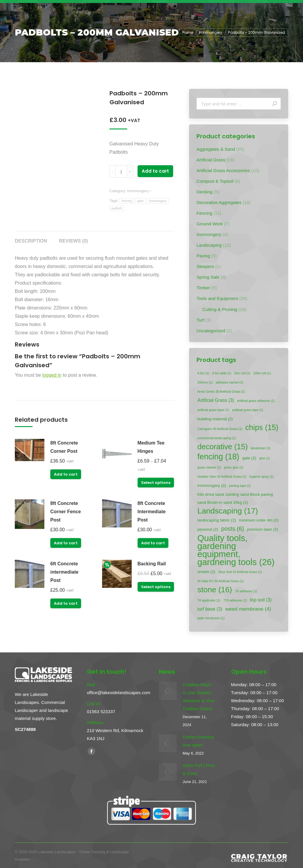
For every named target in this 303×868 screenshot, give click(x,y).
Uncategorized (211, 331)
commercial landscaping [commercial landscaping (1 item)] (217, 438)
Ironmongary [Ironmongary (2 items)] (212, 486)
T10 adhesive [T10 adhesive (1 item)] (235, 600)
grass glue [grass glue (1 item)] (234, 467)
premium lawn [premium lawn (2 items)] (263, 529)
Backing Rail (152, 564)
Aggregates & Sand (216, 149)
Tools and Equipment (217, 298)
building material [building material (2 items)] (215, 419)
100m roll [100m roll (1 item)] (262, 373)
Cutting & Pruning (220, 309)
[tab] (31, 238)
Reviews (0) (73, 241)
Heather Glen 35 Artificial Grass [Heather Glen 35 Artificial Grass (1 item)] (222, 476)
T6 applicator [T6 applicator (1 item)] (209, 600)
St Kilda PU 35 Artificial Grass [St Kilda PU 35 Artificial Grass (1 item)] (220, 581)
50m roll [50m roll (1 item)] (242, 373)
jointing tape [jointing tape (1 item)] (240, 486)
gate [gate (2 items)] (249, 458)
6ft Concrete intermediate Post (64, 572)
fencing (127, 201)
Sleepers (205, 266)
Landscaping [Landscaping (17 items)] (228, 511)
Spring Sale (208, 277)
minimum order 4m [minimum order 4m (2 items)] (259, 520)
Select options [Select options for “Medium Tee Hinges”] (156, 483)
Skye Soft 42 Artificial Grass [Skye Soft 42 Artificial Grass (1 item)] (240, 572)
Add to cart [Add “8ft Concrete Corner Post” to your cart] (66, 474)
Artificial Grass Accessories (223, 170)
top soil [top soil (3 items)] (261, 600)
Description (31, 241)
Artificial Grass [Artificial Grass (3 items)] (216, 400)
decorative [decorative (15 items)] (223, 447)
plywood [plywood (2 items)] (208, 529)
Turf (200, 320)
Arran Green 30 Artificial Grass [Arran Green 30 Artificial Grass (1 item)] (221, 392)
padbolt (117, 208)
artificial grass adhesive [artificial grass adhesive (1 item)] (256, 401)
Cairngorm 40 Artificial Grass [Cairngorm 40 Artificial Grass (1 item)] (220, 429)
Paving (203, 256)
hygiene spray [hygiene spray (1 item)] (261, 476)
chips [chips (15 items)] (262, 427)
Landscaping (209, 245)
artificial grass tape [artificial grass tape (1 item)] (248, 410)
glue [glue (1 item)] (265, 458)
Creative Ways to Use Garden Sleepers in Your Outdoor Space (199, 697)
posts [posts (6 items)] (233, 529)
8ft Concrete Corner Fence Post (66, 512)
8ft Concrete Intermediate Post (152, 512)
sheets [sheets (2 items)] (206, 572)
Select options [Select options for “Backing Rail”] (156, 587)
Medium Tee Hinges (151, 447)
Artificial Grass (211, 160)
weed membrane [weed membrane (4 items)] (248, 609)
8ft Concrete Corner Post (64, 447)
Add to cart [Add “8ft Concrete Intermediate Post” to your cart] (153, 543)
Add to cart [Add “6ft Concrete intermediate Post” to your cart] (66, 603)
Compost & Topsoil (215, 181)
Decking (204, 192)
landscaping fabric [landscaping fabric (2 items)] (217, 520)
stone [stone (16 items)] (215, 590)
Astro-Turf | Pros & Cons (199, 769)
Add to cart (155, 171)
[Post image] (168, 691)
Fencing (204, 213)
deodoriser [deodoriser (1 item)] (260, 448)
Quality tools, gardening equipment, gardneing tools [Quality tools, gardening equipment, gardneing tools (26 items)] (236, 550)
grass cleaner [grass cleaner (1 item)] (209, 467)
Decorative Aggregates (219, 202)
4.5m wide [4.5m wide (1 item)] (222, 373)
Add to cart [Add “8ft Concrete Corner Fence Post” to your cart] (66, 543)
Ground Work (210, 224)
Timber (203, 288)
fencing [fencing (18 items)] (218, 457)
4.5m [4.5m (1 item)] (203, 373)
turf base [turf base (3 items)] (210, 609)
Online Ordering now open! (198, 741)
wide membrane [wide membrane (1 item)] (211, 618)
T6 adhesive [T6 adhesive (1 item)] (246, 591)
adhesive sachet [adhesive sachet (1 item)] (229, 382)
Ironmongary (158, 201)
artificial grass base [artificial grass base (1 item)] (213, 410)
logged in (52, 375)
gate (140, 201)
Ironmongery (138, 191)
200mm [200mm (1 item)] (205, 382)
